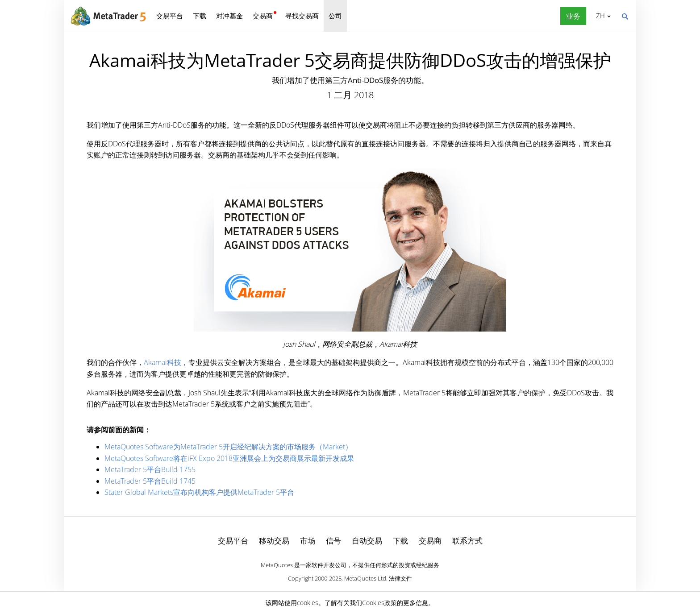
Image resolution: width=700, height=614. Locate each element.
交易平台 (170, 16)
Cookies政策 (379, 603)
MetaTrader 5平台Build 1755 (150, 469)
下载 (200, 16)
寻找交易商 (302, 16)
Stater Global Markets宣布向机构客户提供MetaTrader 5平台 (199, 492)
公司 (335, 16)
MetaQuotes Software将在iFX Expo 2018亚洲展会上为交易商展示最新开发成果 (229, 458)
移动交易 (274, 541)
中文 (599, 16)
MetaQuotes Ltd (365, 578)
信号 (333, 541)
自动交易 (367, 541)
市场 (308, 541)
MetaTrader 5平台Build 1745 (150, 481)
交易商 (263, 16)
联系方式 (467, 541)
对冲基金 (229, 16)
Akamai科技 (162, 362)
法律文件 (400, 578)
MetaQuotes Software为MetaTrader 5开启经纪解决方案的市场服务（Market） (228, 447)
